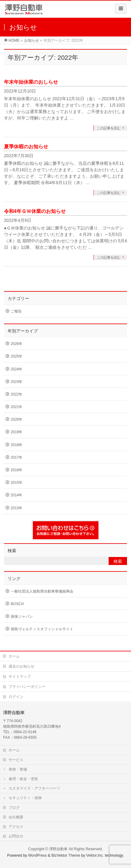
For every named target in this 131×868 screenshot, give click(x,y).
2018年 (17, 445)
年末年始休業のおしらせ (31, 82)
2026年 (17, 344)
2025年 (17, 356)
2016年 (17, 470)
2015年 (17, 483)
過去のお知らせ (21, 666)
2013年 (17, 508)
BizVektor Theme (66, 855)
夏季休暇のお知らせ (26, 147)
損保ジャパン (22, 616)
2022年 (17, 394)
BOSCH (17, 604)
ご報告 (16, 311)
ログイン (16, 697)
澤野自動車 (58, 849)
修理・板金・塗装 (23, 779)
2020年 (17, 419)
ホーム (14, 656)
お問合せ (16, 836)
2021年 (17, 407)
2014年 (17, 495)
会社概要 (16, 817)
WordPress (38, 855)
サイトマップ (20, 677)
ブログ (14, 808)
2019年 (17, 432)
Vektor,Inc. (95, 855)
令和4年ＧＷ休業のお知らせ (35, 211)
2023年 (17, 382)
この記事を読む (109, 128)
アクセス (16, 827)
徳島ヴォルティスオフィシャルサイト (42, 629)
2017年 (17, 457)
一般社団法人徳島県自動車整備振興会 (42, 591)
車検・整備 (18, 769)
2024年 (17, 369)
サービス (16, 760)
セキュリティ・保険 (25, 798)
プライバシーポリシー (27, 687)
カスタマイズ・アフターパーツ (34, 788)
